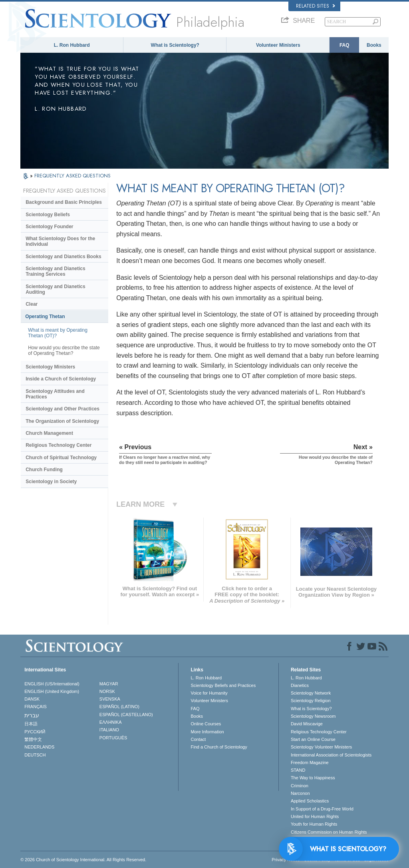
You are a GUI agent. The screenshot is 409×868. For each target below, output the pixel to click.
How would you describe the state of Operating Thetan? (64, 350)
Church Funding (44, 470)
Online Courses (206, 724)
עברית (32, 715)
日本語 (31, 724)
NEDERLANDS (39, 747)
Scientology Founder (49, 227)
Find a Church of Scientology (219, 747)
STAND (298, 770)
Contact (198, 739)
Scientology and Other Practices (63, 409)
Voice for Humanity (209, 693)
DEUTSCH (35, 755)
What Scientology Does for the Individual (60, 241)
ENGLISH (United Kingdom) (52, 691)
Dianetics (300, 685)
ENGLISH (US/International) (52, 684)
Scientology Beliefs (48, 215)
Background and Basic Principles (64, 202)
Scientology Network (311, 693)
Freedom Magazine (310, 762)
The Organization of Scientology (62, 421)
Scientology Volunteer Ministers (321, 747)
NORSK (107, 691)
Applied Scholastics (310, 801)
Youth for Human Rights (314, 824)
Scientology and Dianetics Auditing (55, 289)
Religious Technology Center (59, 445)
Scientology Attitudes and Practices (55, 394)
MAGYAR (109, 684)
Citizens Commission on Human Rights (329, 832)
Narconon (300, 793)
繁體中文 (33, 739)
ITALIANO (109, 730)
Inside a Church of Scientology (61, 379)
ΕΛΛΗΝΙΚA (111, 722)
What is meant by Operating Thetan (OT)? (58, 333)
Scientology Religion (311, 701)
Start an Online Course (313, 739)
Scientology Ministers (50, 367)
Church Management (49, 433)
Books (374, 45)
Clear (32, 304)
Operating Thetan (45, 317)
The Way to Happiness (313, 778)
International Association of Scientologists (331, 755)
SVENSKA (110, 699)
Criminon (300, 786)
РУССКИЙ (35, 732)
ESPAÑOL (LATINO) (119, 707)
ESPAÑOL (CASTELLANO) (126, 715)
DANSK (32, 699)
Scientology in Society (51, 482)
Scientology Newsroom (313, 716)
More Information (207, 732)
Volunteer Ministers (278, 45)
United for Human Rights (315, 816)
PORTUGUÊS (113, 738)
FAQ (344, 45)
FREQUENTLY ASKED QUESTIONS (72, 176)
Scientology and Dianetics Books (63, 257)
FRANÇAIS (36, 707)
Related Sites (316, 6)
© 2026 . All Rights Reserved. (83, 860)
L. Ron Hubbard (72, 45)
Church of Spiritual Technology (61, 458)
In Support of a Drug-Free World (322, 809)
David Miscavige (307, 724)
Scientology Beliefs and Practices (223, 685)
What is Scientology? (175, 45)
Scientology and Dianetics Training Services (55, 271)
